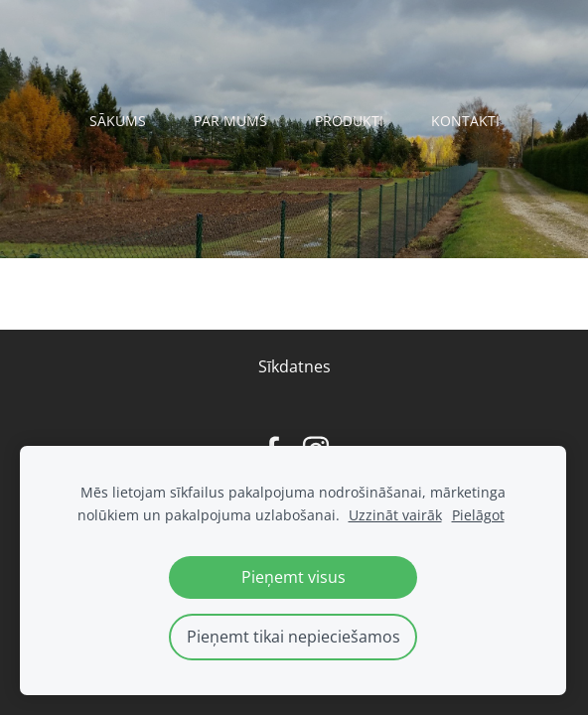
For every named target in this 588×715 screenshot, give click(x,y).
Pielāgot (478, 515)
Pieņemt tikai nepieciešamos (294, 637)
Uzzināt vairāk (395, 515)
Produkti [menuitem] (349, 121)
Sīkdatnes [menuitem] (294, 366)
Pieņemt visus (294, 577)
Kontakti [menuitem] (465, 121)
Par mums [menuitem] (230, 121)
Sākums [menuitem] (118, 121)
